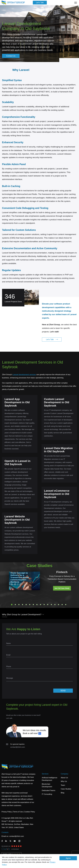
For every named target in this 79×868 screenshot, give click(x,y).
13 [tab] (55, 605)
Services (45, 774)
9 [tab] (41, 605)
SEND (63, 691)
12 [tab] (51, 605)
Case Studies (66, 789)
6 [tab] (30, 605)
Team (63, 785)
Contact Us (11, 56)
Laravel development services (24, 375)
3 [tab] (19, 605)
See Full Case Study (62, 588)
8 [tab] (37, 605)
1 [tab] (12, 605)
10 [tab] (44, 605)
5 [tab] (26, 605)
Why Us (64, 781)
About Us (64, 778)
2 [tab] (15, 605)
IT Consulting (47, 794)
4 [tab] (23, 605)
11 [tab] (48, 605)
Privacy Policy (7, 812)
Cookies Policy (30, 812)
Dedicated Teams (49, 790)
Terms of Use (18, 812)
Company (65, 774)
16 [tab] (66, 605)
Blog (63, 793)
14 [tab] (59, 605)
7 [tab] (33, 605)
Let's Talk (40, 3)
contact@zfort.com (18, 747)
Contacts (5, 832)
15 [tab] (62, 605)
